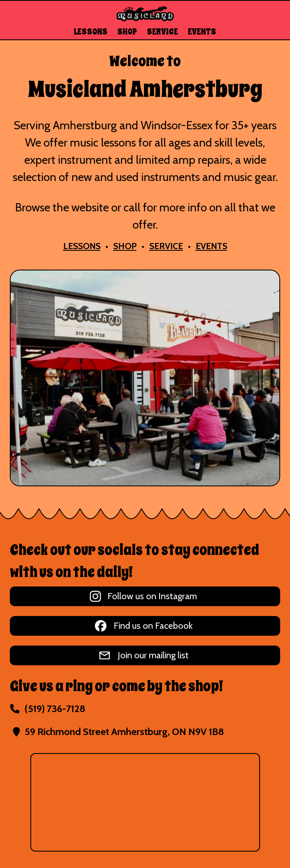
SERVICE (162, 32)
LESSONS (91, 32)
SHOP (127, 32)
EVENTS (202, 32)
